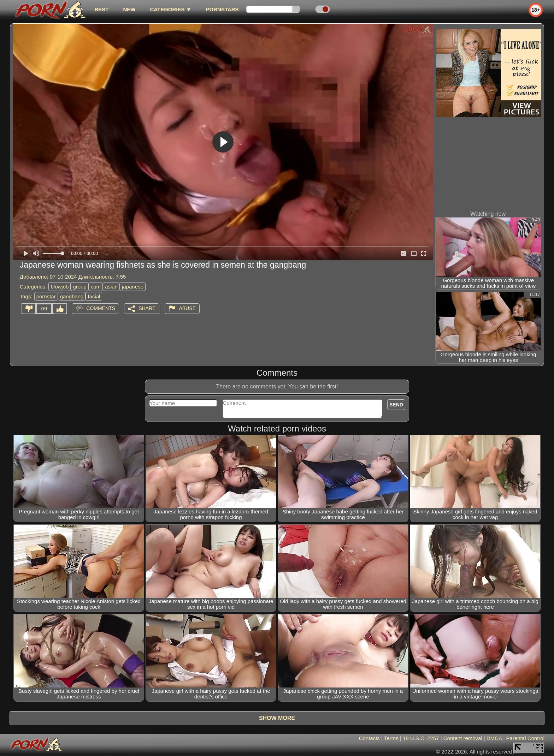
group (79, 287)
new (129, 9)
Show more (277, 718)
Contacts (369, 738)
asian (111, 287)
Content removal (463, 738)
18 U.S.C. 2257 (421, 738)
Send (396, 405)
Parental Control (525, 738)
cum (96, 287)
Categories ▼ (170, 9)
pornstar (46, 296)
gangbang (72, 296)
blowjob (60, 287)
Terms (391, 738)
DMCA (494, 738)
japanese (133, 287)
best (101, 9)
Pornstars (222, 9)
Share (147, 308)
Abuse (187, 308)
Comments (101, 308)
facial (94, 296)
